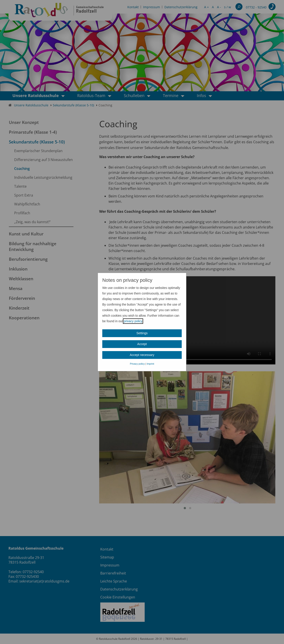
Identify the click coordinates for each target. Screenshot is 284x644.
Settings (142, 333)
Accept (142, 344)
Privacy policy (137, 364)
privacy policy (133, 321)
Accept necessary (142, 355)
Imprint (150, 364)
